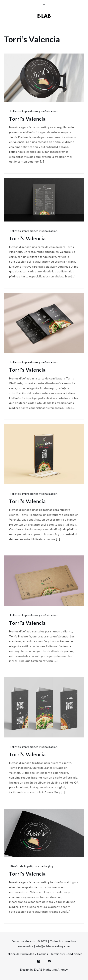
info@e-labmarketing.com (53, 946)
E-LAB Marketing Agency (51, 969)
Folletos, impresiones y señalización (34, 111)
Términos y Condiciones (66, 954)
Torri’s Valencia (27, 119)
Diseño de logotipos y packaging (32, 866)
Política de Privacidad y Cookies (27, 954)
